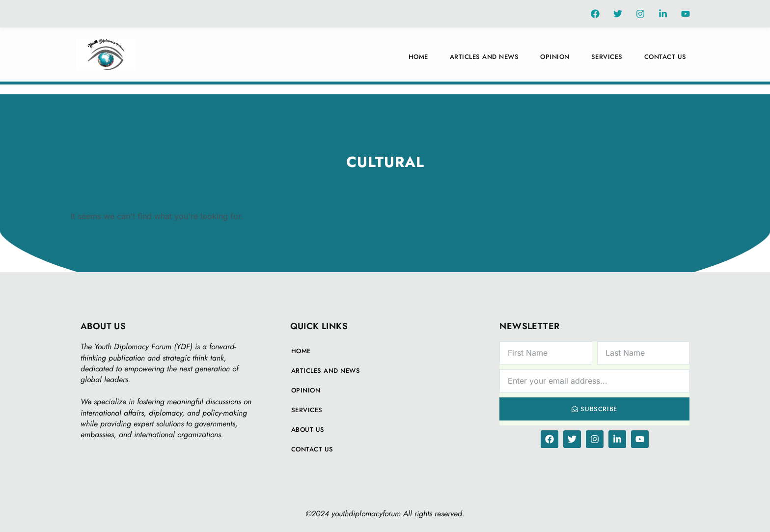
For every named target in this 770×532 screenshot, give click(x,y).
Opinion (555, 57)
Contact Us (665, 57)
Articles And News (484, 57)
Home (418, 57)
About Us (308, 430)
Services (607, 57)
